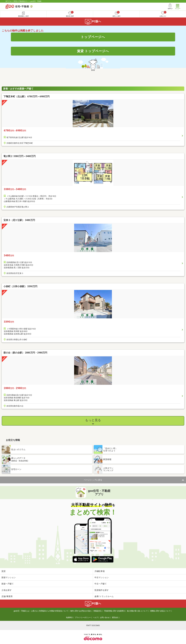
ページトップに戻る (93, 480)
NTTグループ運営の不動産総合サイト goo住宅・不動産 (23, 1)
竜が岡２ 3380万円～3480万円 (20, 156)
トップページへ (93, 37)
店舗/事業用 (7, 596)
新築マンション (9, 577)
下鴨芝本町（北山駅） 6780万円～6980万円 (27, 96)
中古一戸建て (101, 584)
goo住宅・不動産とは (21, 611)
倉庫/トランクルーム (104, 596)
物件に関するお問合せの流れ (81, 611)
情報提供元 (97, 611)
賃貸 (3, 571)
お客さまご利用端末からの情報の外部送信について (50, 611)
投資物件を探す (102, 590)
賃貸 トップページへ (93, 51)
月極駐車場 (100, 571)
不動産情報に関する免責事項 (114, 611)
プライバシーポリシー (83, 617)
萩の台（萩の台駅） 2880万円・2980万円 (25, 353)
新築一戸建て (8, 584)
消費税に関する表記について (160, 611)
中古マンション (102, 577)
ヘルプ (95, 617)
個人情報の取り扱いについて (137, 611)
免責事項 (69, 617)
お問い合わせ (105, 617)
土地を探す (7, 590)
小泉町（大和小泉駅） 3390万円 (20, 286)
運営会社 (115, 617)
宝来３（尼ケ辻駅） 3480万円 (19, 220)
